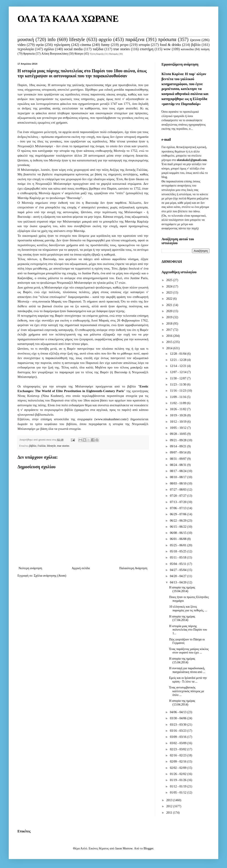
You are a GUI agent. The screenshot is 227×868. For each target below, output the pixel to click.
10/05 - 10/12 (178, 428)
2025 (170, 280)
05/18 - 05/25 (178, 551)
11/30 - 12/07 (178, 378)
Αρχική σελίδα (81, 568)
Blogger (148, 848)
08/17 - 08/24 (178, 471)
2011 (170, 813)
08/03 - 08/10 (178, 483)
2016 (170, 336)
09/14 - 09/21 (178, 446)
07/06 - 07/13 (178, 508)
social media (73, 49)
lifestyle (77, 39)
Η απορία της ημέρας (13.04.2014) (182, 703)
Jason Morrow (124, 848)
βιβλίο (196, 45)
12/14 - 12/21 (178, 366)
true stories (121, 49)
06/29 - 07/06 (178, 514)
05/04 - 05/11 (178, 564)
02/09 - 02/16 (178, 762)
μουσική (26, 39)
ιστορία (144, 45)
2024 (170, 286)
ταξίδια (98, 49)
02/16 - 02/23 (178, 755)
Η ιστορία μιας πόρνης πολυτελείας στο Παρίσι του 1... (188, 630)
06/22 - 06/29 (178, 521)
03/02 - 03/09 (178, 743)
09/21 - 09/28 (178, 440)
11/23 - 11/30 (178, 385)
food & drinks (170, 45)
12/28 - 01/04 (178, 354)
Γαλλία (42, 446)
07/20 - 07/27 (178, 496)
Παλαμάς (113, 54)
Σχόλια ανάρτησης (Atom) (50, 576)
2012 (170, 806)
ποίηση (205, 49)
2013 (170, 800)
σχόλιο (49, 49)
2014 (170, 348)
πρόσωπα (167, 39)
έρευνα (195, 40)
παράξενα (135, 39)
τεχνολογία (26, 49)
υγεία (40, 45)
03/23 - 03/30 (178, 725)
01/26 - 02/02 (178, 774)
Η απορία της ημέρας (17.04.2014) (182, 618)
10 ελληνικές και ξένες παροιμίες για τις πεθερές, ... (188, 609)
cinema (86, 45)
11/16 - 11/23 (178, 391)
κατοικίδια (187, 49)
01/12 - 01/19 (178, 786)
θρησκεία (29, 54)
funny (105, 45)
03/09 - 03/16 (178, 737)
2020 (170, 311)
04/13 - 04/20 (178, 582)
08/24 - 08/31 (178, 465)
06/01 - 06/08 (178, 539)
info (52, 39)
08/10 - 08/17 (178, 477)
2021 (170, 305)
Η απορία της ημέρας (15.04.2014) (182, 661)
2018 (170, 324)
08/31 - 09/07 (178, 459)
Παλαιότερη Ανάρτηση (133, 568)
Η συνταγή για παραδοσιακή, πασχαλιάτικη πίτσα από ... (187, 670)
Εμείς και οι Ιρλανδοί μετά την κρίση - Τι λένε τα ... (188, 680)
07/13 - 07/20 (178, 502)
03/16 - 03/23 (178, 731)
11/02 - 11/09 (178, 403)
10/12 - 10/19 (178, 422)
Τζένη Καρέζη (97, 54)
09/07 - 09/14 (178, 452)
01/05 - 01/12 (178, 793)
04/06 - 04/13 (178, 712)
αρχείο (105, 39)
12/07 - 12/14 (178, 372)
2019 (170, 317)
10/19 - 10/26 (178, 415)
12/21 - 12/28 (178, 360)
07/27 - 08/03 (178, 490)
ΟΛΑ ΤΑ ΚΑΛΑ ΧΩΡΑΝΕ (68, 19)
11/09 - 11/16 (178, 397)
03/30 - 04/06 (178, 718)
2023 (170, 293)
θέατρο (79, 54)
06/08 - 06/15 (178, 533)
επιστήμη (147, 49)
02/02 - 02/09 (178, 768)
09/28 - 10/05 (178, 434)
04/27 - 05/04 (178, 570)
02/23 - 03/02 (178, 749)
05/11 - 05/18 (178, 558)
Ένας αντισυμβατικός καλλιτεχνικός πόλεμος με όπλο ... (187, 691)
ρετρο (124, 45)
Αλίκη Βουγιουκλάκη (55, 54)
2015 (170, 342)
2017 (170, 330)
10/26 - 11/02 (178, 409)
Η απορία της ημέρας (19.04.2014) (182, 589)
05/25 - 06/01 (178, 545)
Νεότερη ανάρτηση (30, 568)
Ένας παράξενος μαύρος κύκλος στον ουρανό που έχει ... (189, 651)
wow (167, 49)
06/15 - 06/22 (178, 527)
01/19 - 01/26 (178, 780)
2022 (170, 299)
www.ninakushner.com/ (111, 419)
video (21, 45)
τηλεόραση (62, 45)
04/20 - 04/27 (178, 576)
